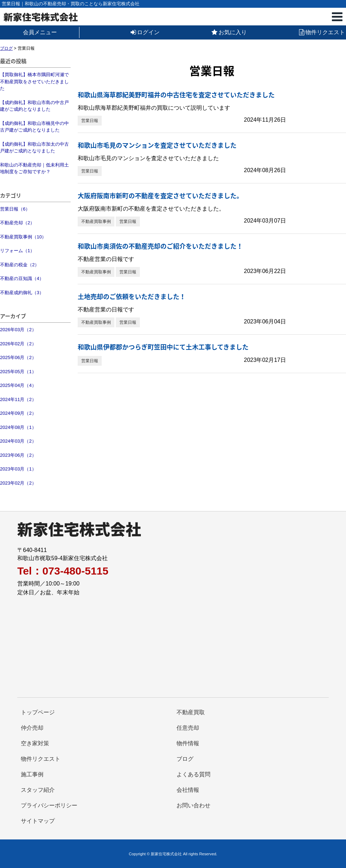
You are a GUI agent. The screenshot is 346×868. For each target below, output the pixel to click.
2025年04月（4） (18, 385)
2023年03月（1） (18, 469)
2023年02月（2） (18, 483)
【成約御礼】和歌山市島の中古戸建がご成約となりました (34, 106)
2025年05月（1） (18, 372)
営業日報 (90, 121)
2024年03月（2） (18, 441)
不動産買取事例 (96, 221)
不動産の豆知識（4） (22, 278)
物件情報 (188, 743)
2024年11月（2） (18, 399)
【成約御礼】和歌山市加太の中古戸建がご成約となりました (34, 148)
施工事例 (32, 774)
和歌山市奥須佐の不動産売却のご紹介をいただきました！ (160, 246)
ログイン (145, 32)
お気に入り (229, 32)
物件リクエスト (322, 32)
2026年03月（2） (18, 330)
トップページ (38, 712)
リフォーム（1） (17, 251)
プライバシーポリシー (49, 805)
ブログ (185, 759)
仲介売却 (32, 728)
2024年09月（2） (18, 413)
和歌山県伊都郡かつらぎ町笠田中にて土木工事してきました (163, 347)
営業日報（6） (15, 209)
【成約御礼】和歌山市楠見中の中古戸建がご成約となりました (34, 127)
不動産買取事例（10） (23, 237)
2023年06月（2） (18, 455)
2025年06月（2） (18, 357)
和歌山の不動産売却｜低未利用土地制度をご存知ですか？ (34, 168)
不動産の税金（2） (20, 265)
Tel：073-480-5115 (63, 571)
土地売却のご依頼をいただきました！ (132, 296)
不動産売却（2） (17, 223)
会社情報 (188, 790)
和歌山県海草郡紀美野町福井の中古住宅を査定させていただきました (176, 95)
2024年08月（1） (18, 427)
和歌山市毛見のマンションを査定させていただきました (157, 145)
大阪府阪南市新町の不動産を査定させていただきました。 (160, 196)
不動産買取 (191, 712)
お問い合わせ (193, 805)
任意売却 (188, 728)
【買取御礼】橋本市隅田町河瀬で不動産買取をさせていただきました (34, 81)
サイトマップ (38, 821)
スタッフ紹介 (38, 790)
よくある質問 (193, 774)
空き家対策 (35, 743)
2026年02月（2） (18, 344)
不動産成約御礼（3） (22, 293)
